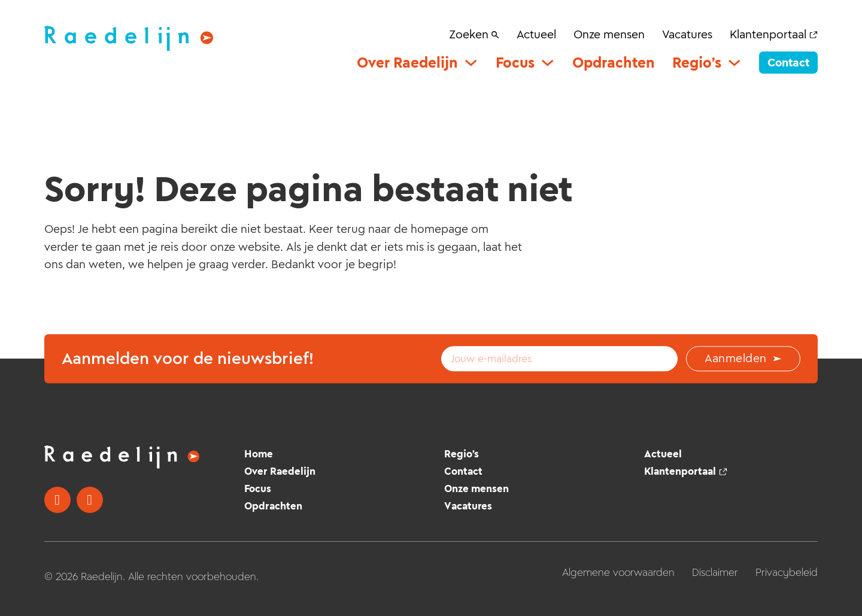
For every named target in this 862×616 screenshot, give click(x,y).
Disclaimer (715, 572)
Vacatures (687, 34)
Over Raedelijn (407, 63)
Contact (788, 63)
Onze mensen (609, 34)
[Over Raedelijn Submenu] (471, 63)
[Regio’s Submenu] (734, 63)
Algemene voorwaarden (618, 572)
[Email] (559, 359)
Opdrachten (614, 63)
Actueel (536, 34)
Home (259, 454)
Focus (515, 63)
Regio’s (697, 63)
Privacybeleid (787, 572)
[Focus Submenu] (547, 63)
